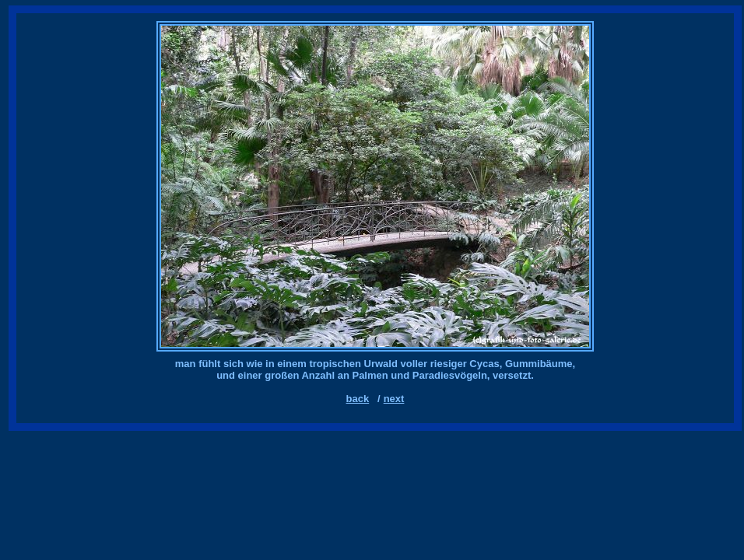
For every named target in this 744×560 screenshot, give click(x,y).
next (394, 399)
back (358, 399)
